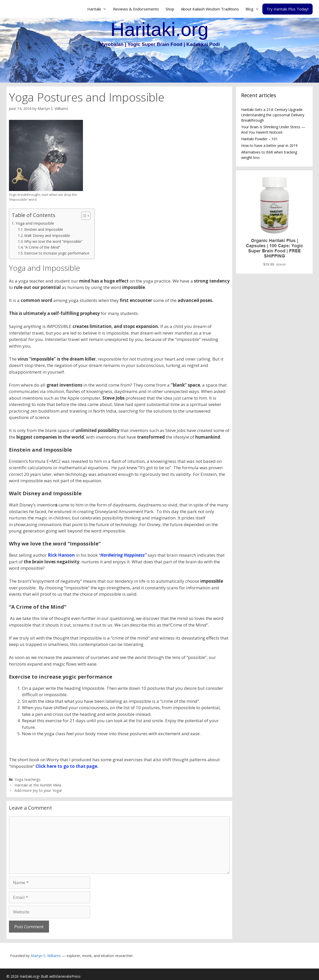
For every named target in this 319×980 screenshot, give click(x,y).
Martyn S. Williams (46, 956)
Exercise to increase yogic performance (57, 253)
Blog (254, 9)
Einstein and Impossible (44, 229)
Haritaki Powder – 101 (259, 139)
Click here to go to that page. (66, 766)
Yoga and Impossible (35, 223)
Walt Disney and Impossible (47, 236)
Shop (170, 9)
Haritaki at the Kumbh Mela (38, 785)
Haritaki (99, 9)
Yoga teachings (28, 779)
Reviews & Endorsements (136, 9)
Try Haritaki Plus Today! (287, 9)
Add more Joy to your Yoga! (38, 790)
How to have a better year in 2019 (269, 145)
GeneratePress (68, 976)
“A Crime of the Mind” (42, 247)
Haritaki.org (159, 29)
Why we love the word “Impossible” (53, 241)
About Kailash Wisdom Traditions (210, 9)
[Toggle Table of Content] (83, 216)
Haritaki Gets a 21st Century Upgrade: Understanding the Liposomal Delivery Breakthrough (273, 115)
